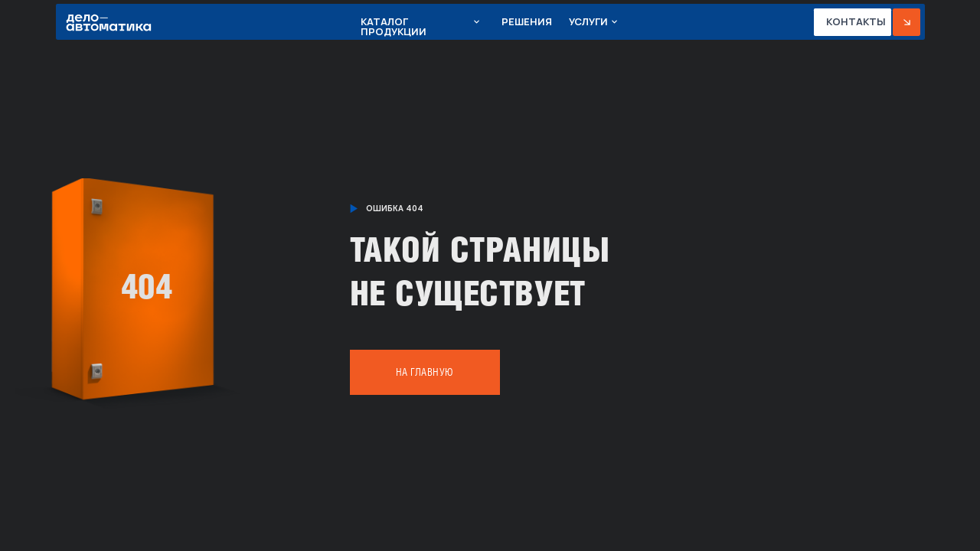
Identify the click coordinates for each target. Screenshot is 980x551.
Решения (527, 21)
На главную (425, 372)
